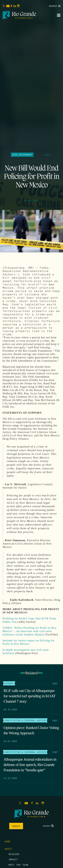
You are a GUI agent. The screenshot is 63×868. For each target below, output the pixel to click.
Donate (16, 826)
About (8, 849)
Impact (13, 859)
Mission (14, 854)
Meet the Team (18, 865)
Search (55, 6)
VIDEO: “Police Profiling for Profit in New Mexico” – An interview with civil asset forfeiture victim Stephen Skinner (30, 631)
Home (8, 841)
